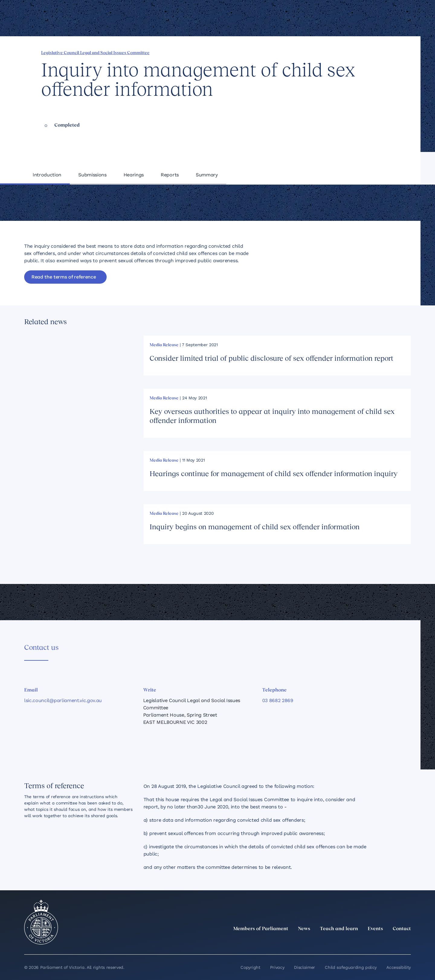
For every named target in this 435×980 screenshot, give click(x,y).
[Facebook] (381, 942)
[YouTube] (394, 942)
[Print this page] (386, 52)
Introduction (47, 175)
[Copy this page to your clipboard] (376, 52)
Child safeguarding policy (351, 967)
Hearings (134, 175)
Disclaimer (304, 967)
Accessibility (399, 967)
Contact (402, 929)
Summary (207, 175)
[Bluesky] (407, 942)
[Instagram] (367, 942)
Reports (170, 175)
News (304, 929)
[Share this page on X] (356, 52)
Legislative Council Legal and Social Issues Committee (95, 53)
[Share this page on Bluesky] (366, 52)
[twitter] (341, 942)
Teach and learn (339, 929)
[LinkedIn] (354, 942)
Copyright (250, 967)
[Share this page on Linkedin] (345, 52)
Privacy (277, 967)
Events (375, 929)
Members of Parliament (261, 929)
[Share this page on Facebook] (335, 52)
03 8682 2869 (278, 700)
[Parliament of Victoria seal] (41, 922)
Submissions (92, 175)
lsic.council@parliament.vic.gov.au (63, 700)
